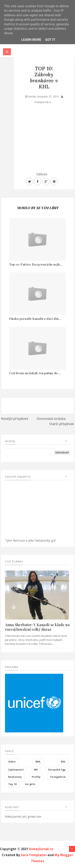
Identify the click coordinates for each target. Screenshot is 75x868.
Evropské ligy (57, 770)
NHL (38, 762)
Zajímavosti (16, 770)
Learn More (31, 40)
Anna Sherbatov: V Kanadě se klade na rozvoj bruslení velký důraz (37, 627)
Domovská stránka (51, 419)
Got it (50, 40)
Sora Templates (34, 855)
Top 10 (12, 784)
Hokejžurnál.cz (41, 849)
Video (12, 762)
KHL (63, 762)
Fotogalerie (58, 777)
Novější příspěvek (15, 419)
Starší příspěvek (62, 424)
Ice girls (30, 784)
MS (36, 770)
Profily (36, 777)
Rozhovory (15, 777)
